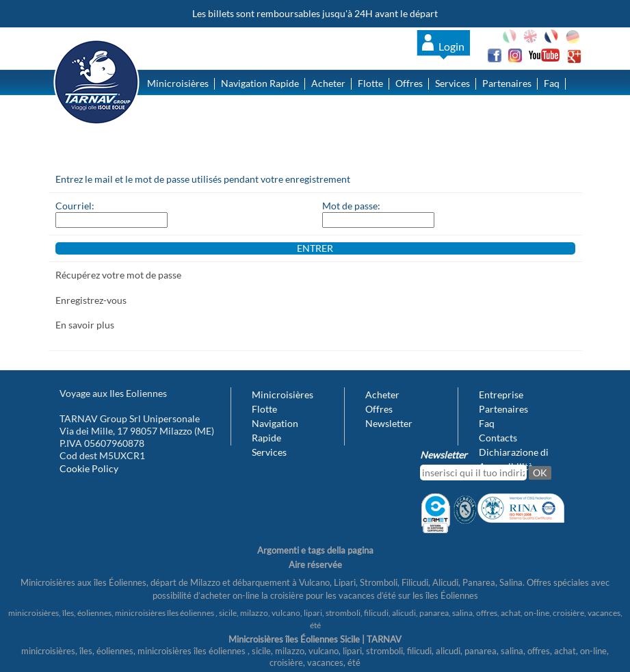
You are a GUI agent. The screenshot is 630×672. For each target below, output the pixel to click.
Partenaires (507, 83)
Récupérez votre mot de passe (118, 275)
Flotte (370, 83)
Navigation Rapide (260, 83)
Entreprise (501, 395)
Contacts (166, 114)
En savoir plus (85, 325)
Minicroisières (178, 83)
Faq (552, 83)
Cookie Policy (89, 468)
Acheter (328, 83)
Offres (409, 83)
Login (451, 46)
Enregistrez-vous (91, 300)
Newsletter (389, 423)
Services (452, 83)
